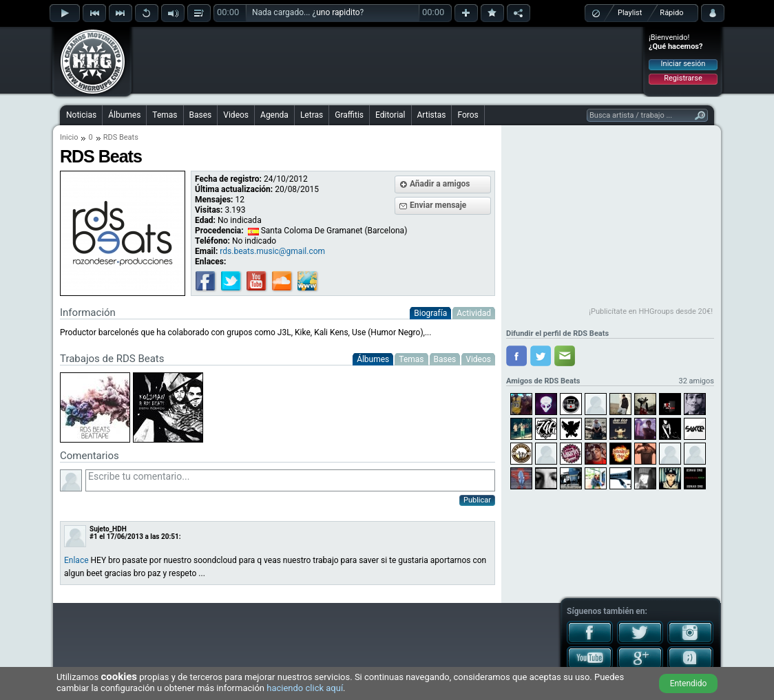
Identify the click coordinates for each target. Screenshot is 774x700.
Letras (312, 115)
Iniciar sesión (683, 64)
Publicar (477, 500)
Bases (201, 115)
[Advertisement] (388, 60)
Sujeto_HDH (108, 529)
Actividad (474, 313)
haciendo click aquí (305, 688)
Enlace (76, 560)
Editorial (390, 115)
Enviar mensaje (438, 205)
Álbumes (124, 115)
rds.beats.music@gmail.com (272, 251)
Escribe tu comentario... (290, 480)
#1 (94, 537)
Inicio (69, 137)
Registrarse (683, 78)
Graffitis (349, 115)
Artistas (432, 115)
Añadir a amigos (440, 184)
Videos (236, 115)
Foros (468, 115)
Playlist (630, 13)
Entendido (689, 683)
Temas (165, 115)
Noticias (81, 115)
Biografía (430, 313)
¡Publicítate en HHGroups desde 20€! (651, 311)
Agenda (274, 115)
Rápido (671, 13)
